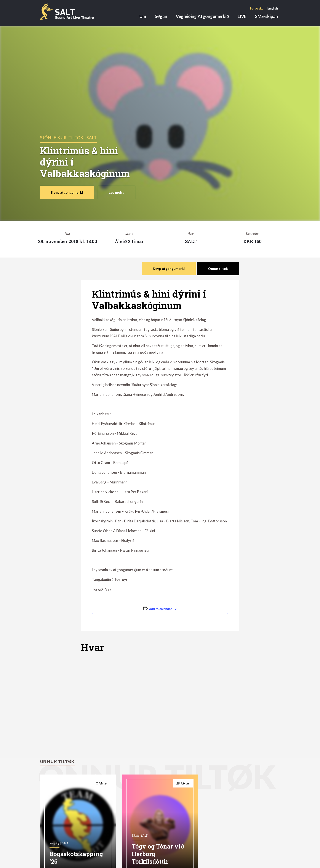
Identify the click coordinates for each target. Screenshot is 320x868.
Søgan (161, 16)
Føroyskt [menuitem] (256, 8)
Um (143, 16)
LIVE (242, 16)
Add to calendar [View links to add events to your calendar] (160, 609)
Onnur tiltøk (218, 268)
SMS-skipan (266, 16)
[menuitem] (256, 8)
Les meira (117, 192)
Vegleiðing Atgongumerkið (202, 16)
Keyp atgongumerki (67, 192)
